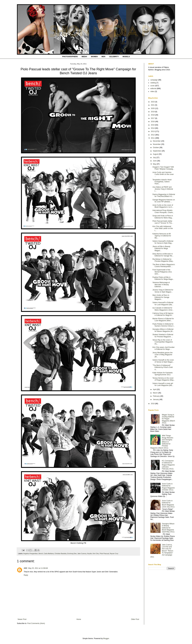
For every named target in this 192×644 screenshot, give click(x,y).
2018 (153, 115)
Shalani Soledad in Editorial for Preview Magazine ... (163, 336)
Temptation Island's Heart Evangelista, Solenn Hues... (162, 182)
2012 (153, 135)
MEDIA (84, 57)
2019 (153, 112)
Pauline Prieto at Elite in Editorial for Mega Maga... (163, 278)
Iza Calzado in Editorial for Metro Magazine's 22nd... (163, 309)
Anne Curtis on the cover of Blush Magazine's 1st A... (163, 206)
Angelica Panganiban (30, 554)
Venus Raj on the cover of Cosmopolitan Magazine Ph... (163, 342)
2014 (153, 128)
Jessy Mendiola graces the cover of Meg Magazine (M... (162, 355)
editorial (153, 89)
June (155, 161)
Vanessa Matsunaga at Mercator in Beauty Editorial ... (161, 285)
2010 (153, 404)
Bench (41, 554)
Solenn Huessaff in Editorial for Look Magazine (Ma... (163, 304)
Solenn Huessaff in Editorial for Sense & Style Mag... (163, 242)
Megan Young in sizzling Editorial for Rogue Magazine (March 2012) (168, 419)
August (156, 154)
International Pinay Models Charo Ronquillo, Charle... (163, 211)
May (155, 164)
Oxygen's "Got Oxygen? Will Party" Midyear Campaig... (163, 168)
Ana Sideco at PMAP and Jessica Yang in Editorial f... (163, 189)
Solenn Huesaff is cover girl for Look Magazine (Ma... (163, 384)
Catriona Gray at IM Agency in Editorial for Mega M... (163, 314)
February (156, 396)
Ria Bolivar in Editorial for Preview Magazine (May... (163, 260)
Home (79, 619)
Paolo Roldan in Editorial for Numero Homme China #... (164, 325)
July (155, 158)
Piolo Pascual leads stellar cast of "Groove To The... (163, 222)
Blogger (106, 638)
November (157, 144)
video (152, 91)
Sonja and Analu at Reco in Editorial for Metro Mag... (163, 217)
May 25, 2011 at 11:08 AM (38, 568)
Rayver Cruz (114, 554)
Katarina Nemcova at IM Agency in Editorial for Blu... (162, 236)
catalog (153, 83)
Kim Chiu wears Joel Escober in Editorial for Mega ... (164, 348)
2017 (153, 118)
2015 (153, 125)
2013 (153, 131)
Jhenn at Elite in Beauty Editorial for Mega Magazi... (161, 249)
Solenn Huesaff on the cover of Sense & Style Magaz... (163, 361)
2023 (153, 102)
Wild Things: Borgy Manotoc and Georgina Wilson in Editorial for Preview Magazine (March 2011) (162, 442)
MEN (103, 57)
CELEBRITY (114, 57)
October (156, 148)
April (155, 389)
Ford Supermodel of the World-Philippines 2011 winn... (162, 272)
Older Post (135, 619)
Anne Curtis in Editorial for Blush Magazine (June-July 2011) (168, 504)
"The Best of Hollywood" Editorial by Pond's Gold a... (163, 367)
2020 (153, 108)
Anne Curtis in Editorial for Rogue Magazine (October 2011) (168, 487)
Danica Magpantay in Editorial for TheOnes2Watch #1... (164, 195)
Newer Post (22, 619)
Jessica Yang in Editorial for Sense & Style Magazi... (163, 291)
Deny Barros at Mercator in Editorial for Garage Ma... (163, 255)
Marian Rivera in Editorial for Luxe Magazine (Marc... (163, 320)
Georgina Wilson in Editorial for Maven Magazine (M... (163, 330)
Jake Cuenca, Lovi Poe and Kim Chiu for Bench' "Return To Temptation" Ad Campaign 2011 (162, 551)
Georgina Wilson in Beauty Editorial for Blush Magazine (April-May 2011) (168, 528)
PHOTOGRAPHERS (70, 57)
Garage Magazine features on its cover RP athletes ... (164, 201)
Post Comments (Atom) (36, 623)
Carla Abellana (49, 554)
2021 (153, 105)
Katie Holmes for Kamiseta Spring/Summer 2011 (162, 374)
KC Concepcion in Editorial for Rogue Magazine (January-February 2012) (168, 465)
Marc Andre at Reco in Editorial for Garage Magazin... (161, 297)
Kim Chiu (96, 554)
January (156, 400)
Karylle (89, 554)
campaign (154, 80)
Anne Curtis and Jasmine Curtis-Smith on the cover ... (163, 174)
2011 (153, 138)
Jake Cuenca (82, 554)
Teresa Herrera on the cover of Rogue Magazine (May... (164, 379)
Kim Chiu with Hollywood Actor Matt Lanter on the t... (163, 228)
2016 (153, 122)
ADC (26, 568)
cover (152, 86)
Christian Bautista (60, 554)
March (156, 393)
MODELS (126, 57)
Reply (26, 575)
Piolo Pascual (104, 554)
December (157, 141)
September (157, 151)
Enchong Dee (72, 554)
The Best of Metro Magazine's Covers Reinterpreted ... (164, 266)
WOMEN (94, 57)
